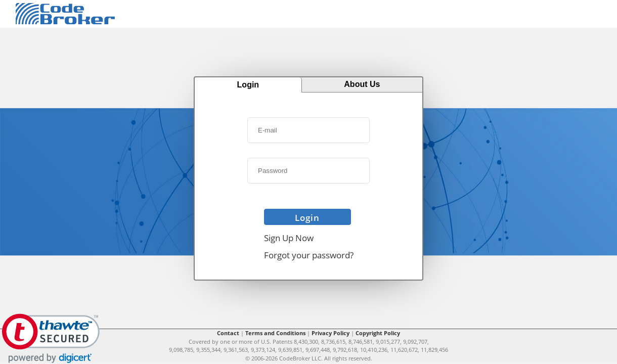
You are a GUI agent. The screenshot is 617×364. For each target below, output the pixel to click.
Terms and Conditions (275, 333)
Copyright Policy (378, 333)
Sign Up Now (289, 238)
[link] (51, 338)
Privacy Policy (330, 333)
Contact (228, 333)
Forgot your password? (309, 255)
